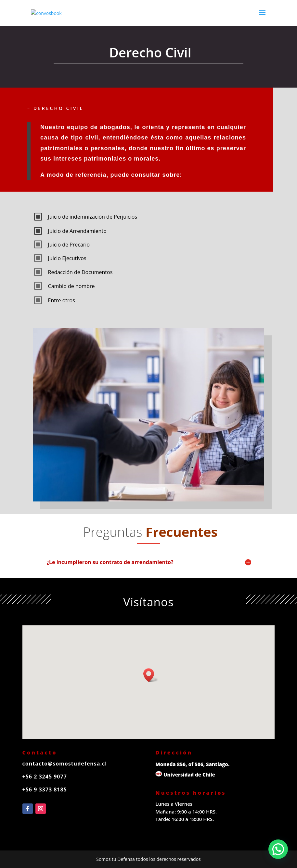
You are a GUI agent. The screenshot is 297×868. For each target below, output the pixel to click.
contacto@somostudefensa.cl (65, 764)
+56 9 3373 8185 (45, 790)
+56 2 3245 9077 (45, 777)
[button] (151, 675)
